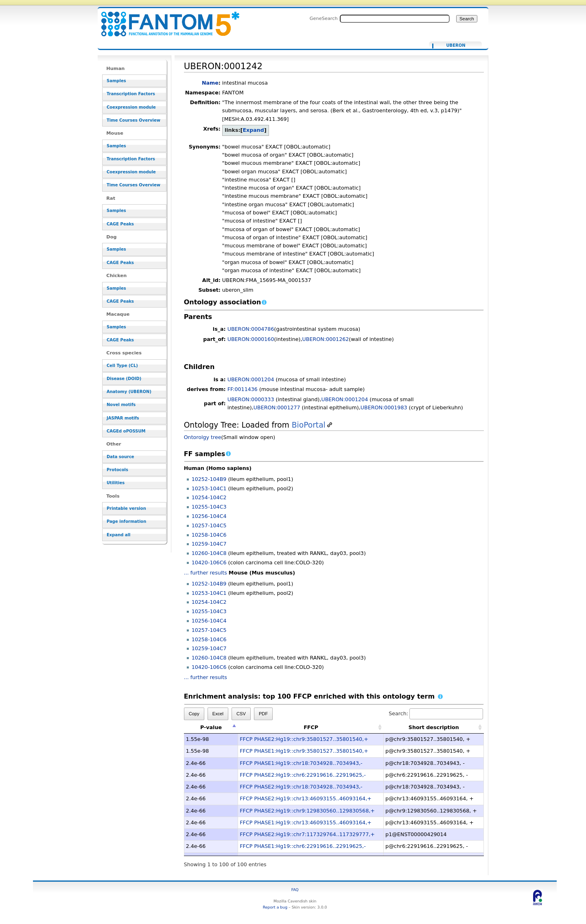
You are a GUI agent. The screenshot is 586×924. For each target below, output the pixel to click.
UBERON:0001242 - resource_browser (165, 19)
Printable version (126, 508)
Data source (120, 457)
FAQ (295, 890)
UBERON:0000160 (251, 339)
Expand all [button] (119, 535)
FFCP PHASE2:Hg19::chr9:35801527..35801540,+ (304, 739)
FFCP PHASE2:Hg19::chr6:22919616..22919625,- (303, 775)
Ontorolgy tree (203, 437)
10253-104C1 (209, 488)
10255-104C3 (209, 507)
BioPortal (309, 425)
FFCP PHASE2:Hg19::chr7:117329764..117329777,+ (307, 834)
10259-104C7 (209, 544)
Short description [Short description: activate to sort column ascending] (434, 727)
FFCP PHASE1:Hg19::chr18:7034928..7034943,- (301, 763)
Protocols (117, 470)
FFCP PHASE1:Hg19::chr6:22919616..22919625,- (303, 846)
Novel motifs (121, 405)
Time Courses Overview (133, 120)
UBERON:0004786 (251, 329)
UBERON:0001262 (326, 339)
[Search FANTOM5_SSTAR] (395, 19)
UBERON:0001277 (277, 407)
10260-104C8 (209, 553)
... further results (206, 573)
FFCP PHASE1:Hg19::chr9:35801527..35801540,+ (304, 751)
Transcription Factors (131, 94)
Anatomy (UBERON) (129, 392)
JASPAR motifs (123, 418)
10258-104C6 (209, 535)
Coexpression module (131, 107)
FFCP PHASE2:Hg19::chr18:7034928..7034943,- (301, 787)
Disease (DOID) (124, 379)
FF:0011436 (243, 389)
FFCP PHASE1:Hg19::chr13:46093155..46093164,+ (305, 822)
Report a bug (275, 907)
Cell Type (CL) (122, 366)
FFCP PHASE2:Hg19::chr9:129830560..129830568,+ (307, 811)
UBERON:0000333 (251, 399)
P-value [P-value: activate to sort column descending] (211, 727)
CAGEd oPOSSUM (126, 431)
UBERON (456, 46)
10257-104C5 (209, 525)
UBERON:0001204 (251, 379)
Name (210, 83)
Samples (116, 81)
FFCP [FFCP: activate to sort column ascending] (311, 727)
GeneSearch (324, 18)
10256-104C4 (209, 516)
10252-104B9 (209, 479)
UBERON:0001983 (384, 407)
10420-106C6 (209, 562)
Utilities (116, 483)
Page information (126, 521)
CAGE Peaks (120, 224)
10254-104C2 (209, 497)
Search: (436, 713)
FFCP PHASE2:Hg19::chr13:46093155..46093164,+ (305, 798)
